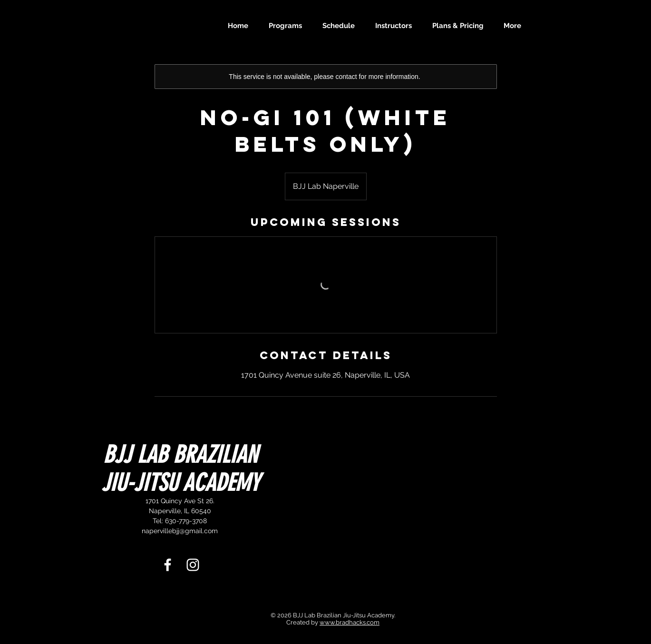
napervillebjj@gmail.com (180, 531)
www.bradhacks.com (350, 622)
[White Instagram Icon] (193, 565)
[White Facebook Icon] (168, 565)
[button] (288, 26)
